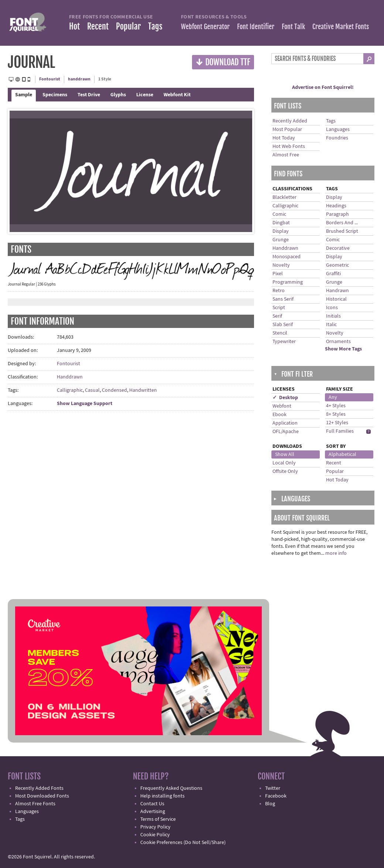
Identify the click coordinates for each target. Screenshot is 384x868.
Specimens (55, 95)
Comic (279, 214)
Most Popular (287, 129)
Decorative (338, 248)
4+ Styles (336, 406)
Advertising (153, 812)
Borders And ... (342, 223)
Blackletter (284, 197)
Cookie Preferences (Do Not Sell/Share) (183, 843)
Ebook (280, 415)
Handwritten (143, 390)
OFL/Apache (286, 432)
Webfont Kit (177, 95)
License (145, 95)
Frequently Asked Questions (171, 788)
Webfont (282, 406)
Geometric (337, 265)
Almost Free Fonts (35, 804)
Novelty (281, 265)
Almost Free (286, 155)
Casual (92, 390)
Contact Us (152, 804)
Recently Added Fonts (39, 788)
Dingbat (281, 223)
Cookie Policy (155, 835)
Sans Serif (283, 299)
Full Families (340, 431)
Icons (332, 308)
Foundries (337, 138)
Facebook (276, 796)
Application (285, 423)
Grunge (281, 240)
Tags (155, 26)
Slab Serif (283, 325)
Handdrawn (70, 377)
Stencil (280, 333)
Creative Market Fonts (341, 27)
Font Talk (293, 27)
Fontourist (50, 79)
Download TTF (223, 62)
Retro (279, 291)
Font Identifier (256, 27)
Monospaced (287, 257)
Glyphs (118, 95)
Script (279, 308)
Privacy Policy (155, 827)
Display (281, 231)
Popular (128, 26)
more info (336, 553)
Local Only (284, 463)
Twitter (273, 788)
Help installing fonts (162, 796)
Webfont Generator (205, 27)
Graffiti (333, 274)
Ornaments (338, 342)
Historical (336, 299)
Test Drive (89, 95)
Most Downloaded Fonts (42, 796)
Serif (277, 316)
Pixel (278, 274)
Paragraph (337, 214)
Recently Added (290, 121)
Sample (24, 95)
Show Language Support (85, 404)
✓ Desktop (285, 398)
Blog (270, 804)
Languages (338, 129)
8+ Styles (336, 414)
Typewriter (284, 342)
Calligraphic (70, 390)
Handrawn (337, 291)
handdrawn (79, 79)
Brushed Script (342, 231)
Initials (333, 316)
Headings (336, 206)
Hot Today (284, 138)
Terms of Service (158, 819)
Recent (98, 26)
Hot (74, 26)
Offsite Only (285, 471)
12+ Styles (337, 423)
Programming (288, 282)
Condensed (114, 390)
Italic (331, 325)
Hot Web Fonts (289, 146)
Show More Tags (343, 349)
